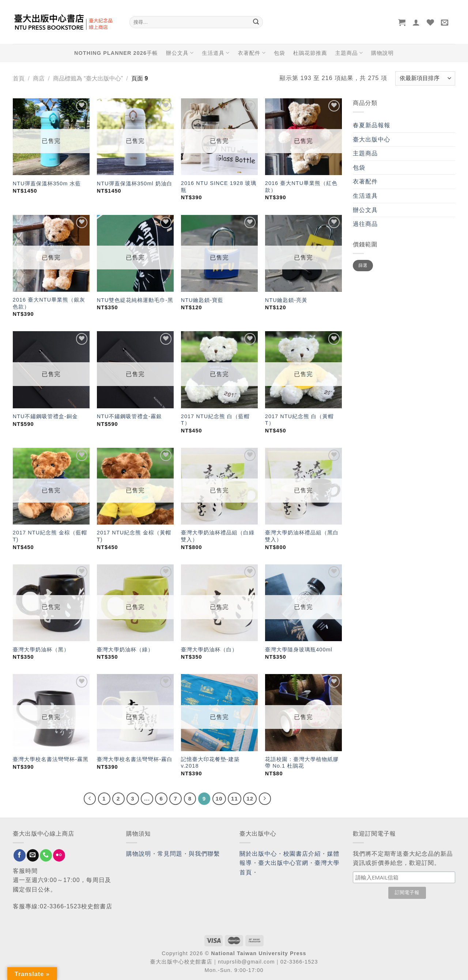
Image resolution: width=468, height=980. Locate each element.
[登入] (416, 22)
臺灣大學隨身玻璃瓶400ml (299, 650)
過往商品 (365, 224)
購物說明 (382, 53)
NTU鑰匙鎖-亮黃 (286, 300)
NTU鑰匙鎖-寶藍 (202, 300)
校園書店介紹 (302, 854)
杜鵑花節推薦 (310, 53)
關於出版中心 (258, 854)
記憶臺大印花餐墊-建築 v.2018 (210, 763)
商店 (39, 78)
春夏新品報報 (372, 125)
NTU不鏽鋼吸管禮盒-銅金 (45, 416)
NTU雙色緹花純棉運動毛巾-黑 (135, 300)
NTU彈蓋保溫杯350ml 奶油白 (135, 183)
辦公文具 (180, 53)
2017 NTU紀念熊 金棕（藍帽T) (50, 536)
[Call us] (46, 855)
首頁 (19, 78)
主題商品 (349, 53)
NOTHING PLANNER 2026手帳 (116, 53)
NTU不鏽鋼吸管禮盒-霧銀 (129, 416)
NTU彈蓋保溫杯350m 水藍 (47, 183)
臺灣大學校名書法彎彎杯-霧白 (135, 759)
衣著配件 (252, 53)
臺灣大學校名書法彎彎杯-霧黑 (51, 759)
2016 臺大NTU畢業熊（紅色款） (301, 187)
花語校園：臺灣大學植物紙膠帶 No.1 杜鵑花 (302, 763)
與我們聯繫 (204, 854)
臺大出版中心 (372, 139)
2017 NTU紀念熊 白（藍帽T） (215, 420)
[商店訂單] (425, 78)
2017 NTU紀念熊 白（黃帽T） (299, 420)
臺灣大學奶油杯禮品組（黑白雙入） (302, 536)
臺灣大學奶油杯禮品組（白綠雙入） (218, 536)
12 (250, 799)
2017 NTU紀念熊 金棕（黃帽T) (134, 536)
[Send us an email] (33, 855)
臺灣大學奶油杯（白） (209, 650)
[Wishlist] (431, 22)
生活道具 (216, 53)
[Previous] (90, 799)
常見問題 (170, 854)
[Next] (265, 799)
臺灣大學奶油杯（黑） (41, 650)
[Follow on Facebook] (20, 855)
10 (219, 799)
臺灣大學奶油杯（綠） (125, 650)
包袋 (280, 53)
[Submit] (256, 22)
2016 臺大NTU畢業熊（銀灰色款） (49, 303)
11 (235, 799)
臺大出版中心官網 (283, 863)
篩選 (363, 265)
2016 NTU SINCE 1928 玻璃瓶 (219, 187)
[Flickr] (59, 855)
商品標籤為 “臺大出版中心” (88, 78)
